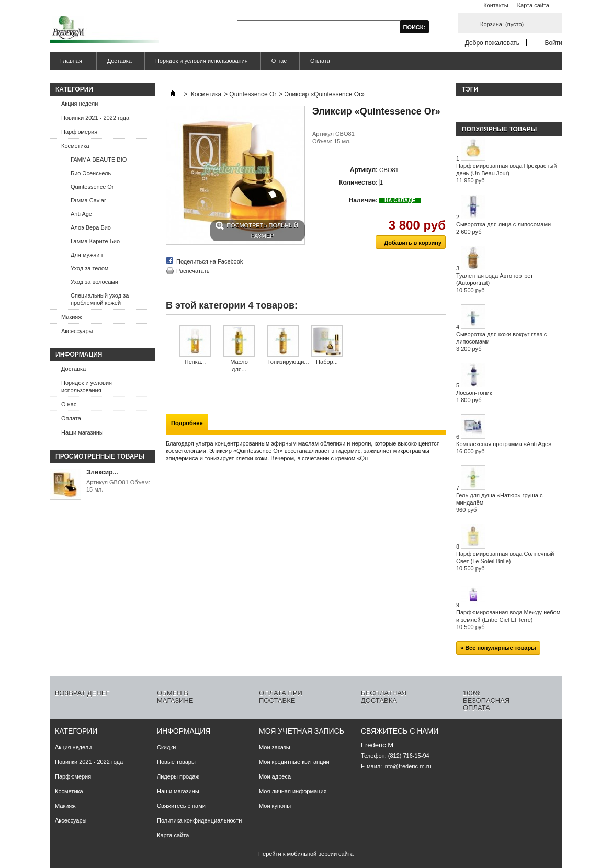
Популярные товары (499, 129)
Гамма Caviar (88, 200)
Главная (70, 64)
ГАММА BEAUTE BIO (99, 159)
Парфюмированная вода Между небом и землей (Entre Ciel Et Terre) (508, 620)
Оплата (320, 61)
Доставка (120, 61)
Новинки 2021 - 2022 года (95, 118)
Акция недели (80, 104)
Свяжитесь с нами (181, 806)
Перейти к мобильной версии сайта (306, 854)
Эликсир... (102, 472)
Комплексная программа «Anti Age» (504, 448)
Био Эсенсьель (91, 173)
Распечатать (193, 271)
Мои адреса (275, 776)
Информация (79, 355)
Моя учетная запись (302, 731)
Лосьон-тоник (474, 396)
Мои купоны (275, 806)
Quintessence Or (92, 187)
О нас (279, 61)
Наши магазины (82, 432)
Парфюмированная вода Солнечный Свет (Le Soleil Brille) (505, 561)
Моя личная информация (293, 791)
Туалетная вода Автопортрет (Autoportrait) (495, 283)
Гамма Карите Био (95, 241)
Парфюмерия (79, 132)
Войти (553, 43)
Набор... (327, 362)
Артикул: (364, 170)
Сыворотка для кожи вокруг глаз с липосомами (501, 341)
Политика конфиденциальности (199, 820)
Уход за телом (89, 268)
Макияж (72, 317)
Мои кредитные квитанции (294, 762)
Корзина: (502, 24)
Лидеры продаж (178, 776)
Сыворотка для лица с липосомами (503, 228)
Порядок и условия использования (202, 61)
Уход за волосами (94, 282)
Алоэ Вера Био (91, 227)
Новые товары (176, 762)
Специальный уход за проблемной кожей (100, 299)
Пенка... (195, 362)
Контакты (496, 5)
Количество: (358, 182)
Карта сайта (533, 5)
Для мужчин (87, 255)
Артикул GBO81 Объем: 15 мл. (118, 486)
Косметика (75, 146)
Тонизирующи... (288, 362)
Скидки (166, 747)
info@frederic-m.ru (407, 766)
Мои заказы (275, 747)
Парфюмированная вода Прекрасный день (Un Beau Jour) (506, 173)
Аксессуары (77, 331)
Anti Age (81, 214)
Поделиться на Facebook (209, 261)
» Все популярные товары (498, 648)
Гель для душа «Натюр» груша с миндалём (499, 502)
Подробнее (187, 423)
